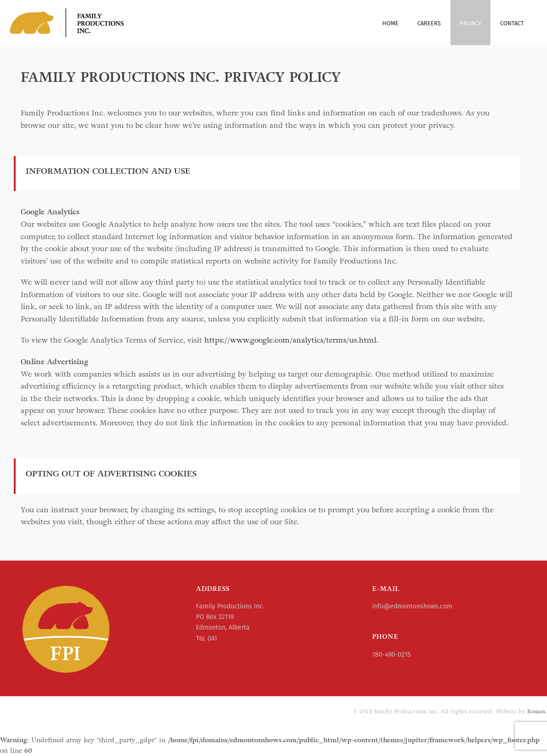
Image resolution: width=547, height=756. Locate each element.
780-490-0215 (392, 654)
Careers (429, 23)
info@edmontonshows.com (412, 606)
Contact (512, 23)
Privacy (470, 23)
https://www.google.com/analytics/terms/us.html (290, 340)
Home (390, 23)
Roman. (537, 711)
